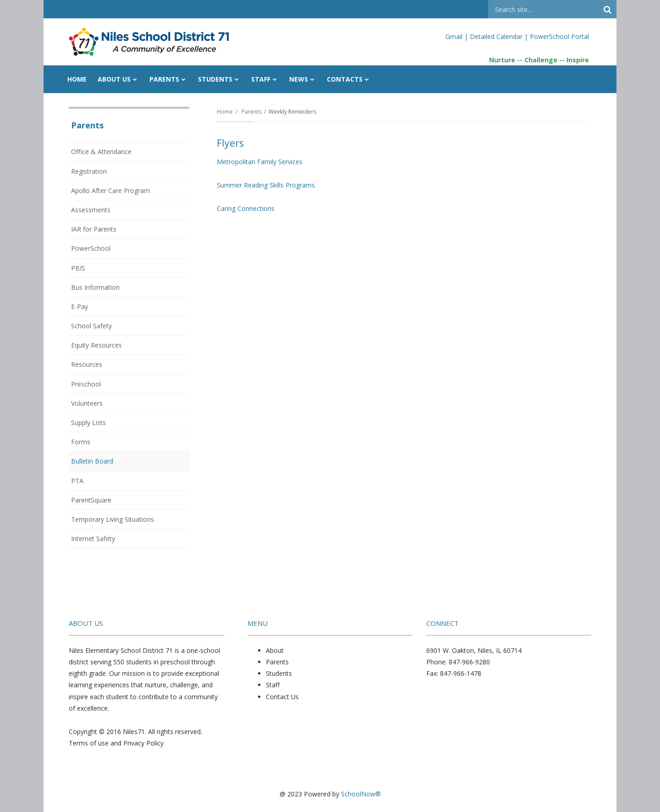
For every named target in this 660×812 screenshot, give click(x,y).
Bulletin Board (92, 461)
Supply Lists (88, 423)
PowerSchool (103, 250)
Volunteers (87, 403)
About (275, 650)
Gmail (455, 36)
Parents (251, 112)
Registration (89, 171)
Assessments (91, 210)
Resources (87, 364)
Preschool (86, 384)
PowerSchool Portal (559, 36)
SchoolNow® (361, 794)
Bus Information (95, 287)
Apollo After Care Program (110, 191)
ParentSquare (91, 500)
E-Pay (80, 307)
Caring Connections (246, 208)
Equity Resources (96, 345)
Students (279, 673)
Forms (81, 442)
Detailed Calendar (496, 36)
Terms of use (89, 743)
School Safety (91, 326)
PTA (77, 481)
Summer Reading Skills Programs (266, 185)
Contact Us (282, 697)
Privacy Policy (143, 743)
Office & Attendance (101, 152)
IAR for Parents (94, 229)
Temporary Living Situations (113, 519)
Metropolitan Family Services (260, 162)
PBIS (78, 268)
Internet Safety (93, 539)
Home (225, 112)
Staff (273, 685)
